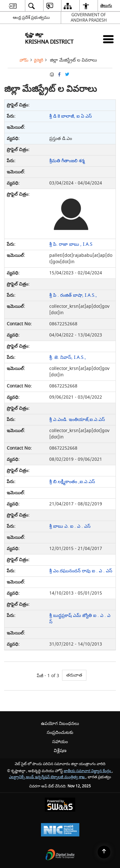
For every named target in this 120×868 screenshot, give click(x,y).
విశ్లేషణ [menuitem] (60, 751)
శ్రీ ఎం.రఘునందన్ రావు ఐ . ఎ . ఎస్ (81, 571)
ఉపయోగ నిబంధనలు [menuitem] (60, 723)
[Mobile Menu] (108, 39)
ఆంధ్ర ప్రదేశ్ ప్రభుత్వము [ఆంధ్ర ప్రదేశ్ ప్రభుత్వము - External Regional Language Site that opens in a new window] (31, 17)
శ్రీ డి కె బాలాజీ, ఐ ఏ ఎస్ (71, 116)
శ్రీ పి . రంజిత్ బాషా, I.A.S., (73, 295)
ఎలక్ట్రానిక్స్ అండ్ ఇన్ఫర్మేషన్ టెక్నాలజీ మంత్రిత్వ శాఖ (47, 777)
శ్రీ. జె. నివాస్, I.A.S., (68, 357)
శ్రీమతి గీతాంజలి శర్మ (67, 161)
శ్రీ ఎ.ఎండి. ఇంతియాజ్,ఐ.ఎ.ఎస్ (77, 420)
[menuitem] (13, 6)
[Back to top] (104, 852)
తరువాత (74, 675)
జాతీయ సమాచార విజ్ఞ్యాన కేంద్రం (88, 771)
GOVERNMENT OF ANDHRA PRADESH (89, 18)
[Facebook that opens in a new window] (59, 74)
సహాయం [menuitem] (60, 742)
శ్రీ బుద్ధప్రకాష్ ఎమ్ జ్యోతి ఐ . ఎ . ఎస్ (80, 619)
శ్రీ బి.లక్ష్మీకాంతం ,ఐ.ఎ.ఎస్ (72, 482)
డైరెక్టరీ (39, 60)
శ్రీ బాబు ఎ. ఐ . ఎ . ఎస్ (70, 526)
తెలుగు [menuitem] (106, 6)
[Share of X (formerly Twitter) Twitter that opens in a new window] (67, 74)
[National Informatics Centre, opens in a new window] (60, 831)
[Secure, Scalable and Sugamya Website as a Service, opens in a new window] (60, 805)
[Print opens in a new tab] (51, 74)
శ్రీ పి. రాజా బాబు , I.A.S (71, 244)
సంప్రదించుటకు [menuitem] (60, 732)
